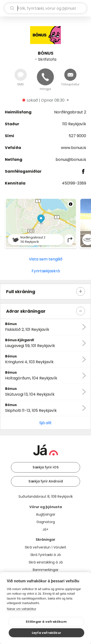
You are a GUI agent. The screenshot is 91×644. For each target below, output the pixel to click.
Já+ (45, 529)
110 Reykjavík (74, 124)
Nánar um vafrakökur (21, 609)
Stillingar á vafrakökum (46, 622)
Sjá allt (45, 423)
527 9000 (77, 136)
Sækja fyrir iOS (46, 467)
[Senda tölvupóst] (70, 75)
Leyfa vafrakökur (46, 633)
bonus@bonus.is (71, 159)
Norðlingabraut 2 (70, 112)
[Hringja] (45, 77)
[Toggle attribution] (71, 204)
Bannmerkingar (46, 570)
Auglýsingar (46, 514)
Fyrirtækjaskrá (46, 271)
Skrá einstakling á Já (46, 562)
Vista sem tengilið (46, 259)
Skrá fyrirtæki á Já (45, 555)
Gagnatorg (46, 522)
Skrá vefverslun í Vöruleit (45, 547)
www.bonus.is (74, 148)
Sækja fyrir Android (46, 481)
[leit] (45, 8)
